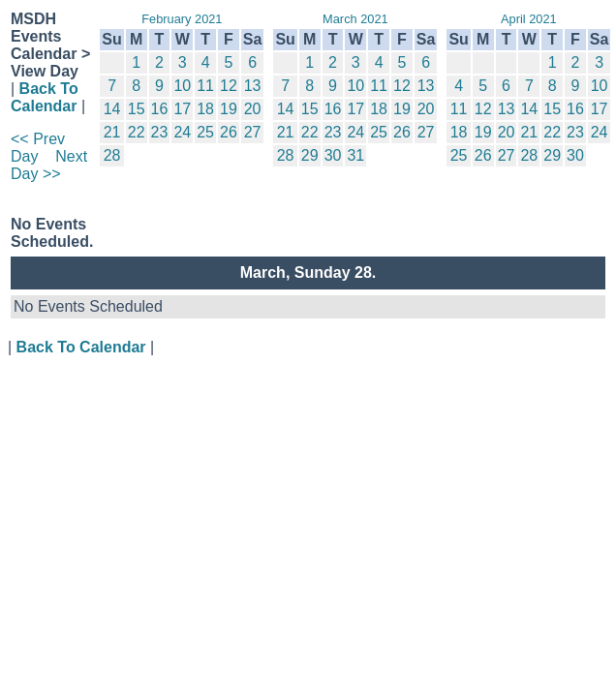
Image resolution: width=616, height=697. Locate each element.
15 (137, 109)
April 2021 (529, 19)
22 (137, 132)
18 (205, 109)
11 (205, 86)
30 (333, 155)
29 (310, 155)
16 (160, 109)
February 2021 (182, 19)
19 (229, 109)
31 (355, 155)
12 (229, 86)
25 (205, 132)
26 (229, 132)
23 (160, 132)
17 (182, 109)
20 (253, 109)
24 (182, 132)
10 (182, 86)
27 (253, 132)
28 (112, 155)
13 (253, 86)
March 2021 (355, 19)
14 (112, 109)
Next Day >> (49, 165)
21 (112, 132)
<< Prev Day (38, 148)
